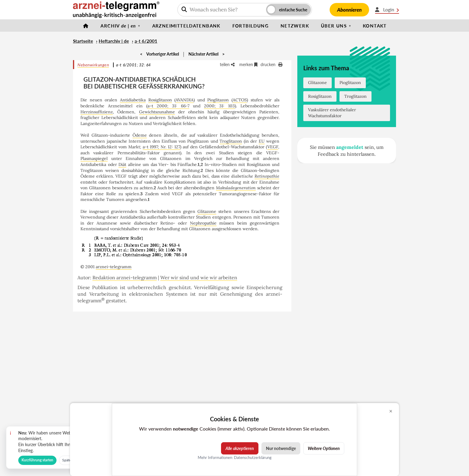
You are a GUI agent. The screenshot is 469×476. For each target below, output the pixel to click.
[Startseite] (86, 26)
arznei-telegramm (114, 267)
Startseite (83, 41)
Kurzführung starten (37, 460)
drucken (271, 64)
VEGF (273, 147)
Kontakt (375, 26)
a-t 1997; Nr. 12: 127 (161, 147)
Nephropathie (203, 223)
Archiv (118, 26)
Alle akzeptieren (240, 448)
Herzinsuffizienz (97, 112)
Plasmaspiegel (94, 158)
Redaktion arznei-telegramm (125, 277)
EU (262, 141)
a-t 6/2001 (146, 41)
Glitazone (207, 211)
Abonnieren (349, 10)
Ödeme (140, 135)
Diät (122, 164)
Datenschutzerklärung (253, 457)
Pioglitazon (218, 100)
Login (387, 10)
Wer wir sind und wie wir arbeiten (199, 277)
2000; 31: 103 (219, 106)
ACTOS (240, 100)
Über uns (334, 26)
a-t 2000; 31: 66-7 (168, 106)
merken (248, 64)
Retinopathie (267, 176)
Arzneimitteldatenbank (186, 26)
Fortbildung (251, 26)
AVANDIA (185, 100)
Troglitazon (231, 141)
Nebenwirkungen (93, 65)
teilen (227, 64)
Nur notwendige (281, 448)
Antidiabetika (133, 100)
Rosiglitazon (160, 100)
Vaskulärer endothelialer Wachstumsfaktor (332, 113)
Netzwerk (295, 26)
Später (67, 460)
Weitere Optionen (324, 448)
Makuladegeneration (236, 188)
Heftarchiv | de (114, 41)
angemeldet (350, 147)
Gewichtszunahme (157, 112)
